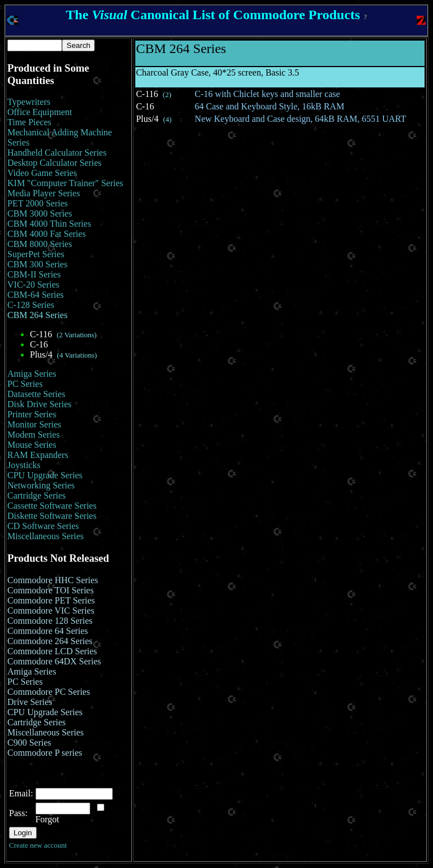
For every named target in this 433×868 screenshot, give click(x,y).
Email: (21, 793)
